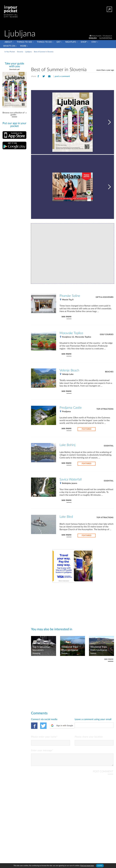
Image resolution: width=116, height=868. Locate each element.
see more (66, 317)
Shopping (36, 653)
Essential (109, 446)
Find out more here (87, 866)
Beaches (109, 372)
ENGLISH (93, 38)
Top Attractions (105, 409)
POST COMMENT (103, 774)
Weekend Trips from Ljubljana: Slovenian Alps (70, 649)
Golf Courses (107, 335)
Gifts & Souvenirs (105, 297)
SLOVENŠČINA (106, 38)
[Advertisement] (73, 59)
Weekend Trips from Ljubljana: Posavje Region (99, 649)
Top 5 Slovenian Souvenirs (41, 649)
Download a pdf (14, 69)
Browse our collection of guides (14, 114)
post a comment (62, 76)
